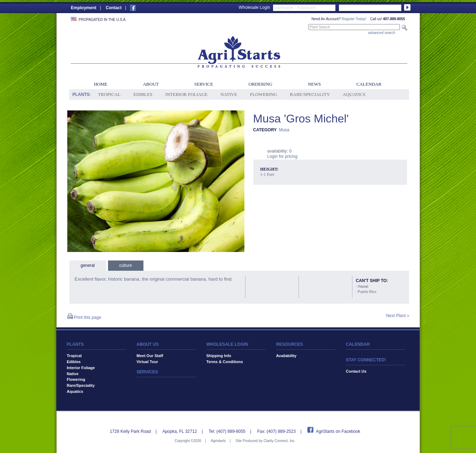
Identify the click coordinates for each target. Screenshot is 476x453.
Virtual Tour (148, 362)
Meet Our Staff (150, 356)
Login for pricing (282, 156)
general (88, 265)
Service (203, 84)
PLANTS (75, 344)
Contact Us (356, 371)
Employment (84, 8)
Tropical (109, 94)
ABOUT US (148, 344)
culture (126, 265)
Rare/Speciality (310, 94)
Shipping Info (219, 356)
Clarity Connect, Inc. (279, 441)
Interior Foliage (187, 94)
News (314, 84)
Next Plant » (398, 316)
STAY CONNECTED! (366, 360)
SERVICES (147, 372)
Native (229, 94)
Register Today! (354, 19)
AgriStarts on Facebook (338, 431)
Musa (284, 130)
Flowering (264, 94)
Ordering (260, 84)
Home (101, 84)
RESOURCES (290, 344)
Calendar (369, 84)
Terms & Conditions (225, 362)
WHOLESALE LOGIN (227, 344)
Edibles (143, 94)
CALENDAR (358, 344)
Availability (287, 356)
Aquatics (354, 94)
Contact (114, 8)
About (151, 84)
